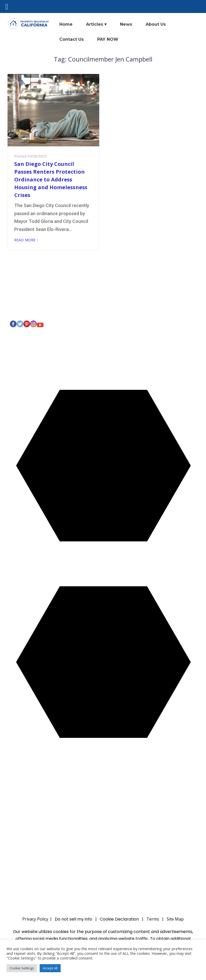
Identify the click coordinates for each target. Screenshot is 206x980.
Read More (25, 240)
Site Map (175, 919)
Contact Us (72, 39)
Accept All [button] (50, 968)
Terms (153, 919)
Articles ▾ (96, 24)
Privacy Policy (31, 310)
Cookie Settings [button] (22, 968)
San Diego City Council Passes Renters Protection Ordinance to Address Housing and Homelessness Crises (51, 179)
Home (66, 24)
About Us (156, 24)
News (126, 24)
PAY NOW (108, 39)
